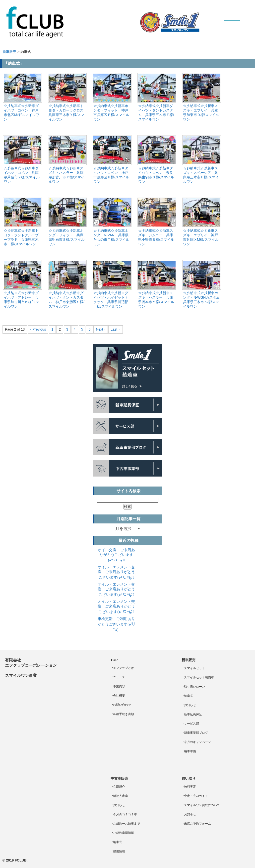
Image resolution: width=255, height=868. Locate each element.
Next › (100, 329)
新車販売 (9, 52)
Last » (116, 329)
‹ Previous (38, 329)
